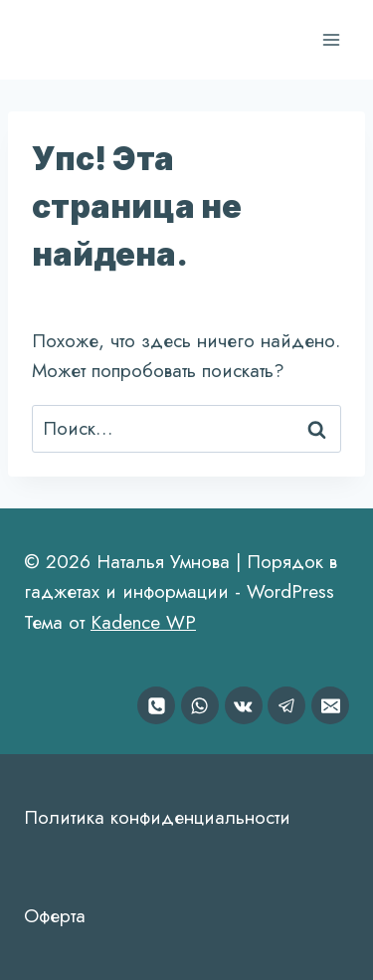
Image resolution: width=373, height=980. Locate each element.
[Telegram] (286, 705)
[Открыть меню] (331, 39)
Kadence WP (143, 622)
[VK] (244, 705)
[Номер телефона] (156, 705)
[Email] (330, 705)
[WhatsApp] (200, 705)
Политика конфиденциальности (157, 817)
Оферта (55, 916)
